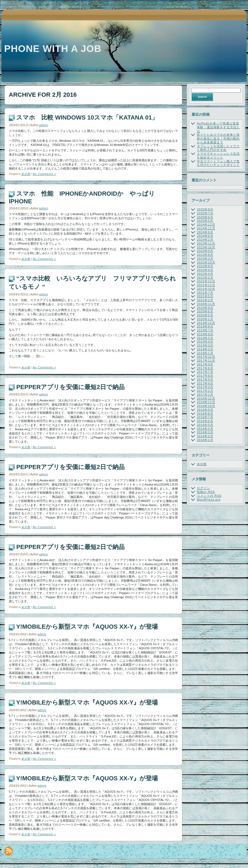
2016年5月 (205, 425)
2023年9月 (205, 251)
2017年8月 (205, 368)
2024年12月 (206, 224)
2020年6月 (205, 311)
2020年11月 (206, 304)
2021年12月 (206, 281)
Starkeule (132, 864)
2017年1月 (205, 395)
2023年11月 (206, 243)
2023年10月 (206, 247)
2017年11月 (206, 360)
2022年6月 (205, 270)
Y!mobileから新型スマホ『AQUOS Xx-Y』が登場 (87, 627)
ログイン (203, 488)
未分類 (26, 174)
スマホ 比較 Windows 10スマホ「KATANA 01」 (87, 117)
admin (43, 125)
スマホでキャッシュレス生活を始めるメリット (218, 156)
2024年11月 (206, 228)
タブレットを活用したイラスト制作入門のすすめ (218, 148)
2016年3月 (205, 432)
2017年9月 (205, 364)
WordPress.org (209, 500)
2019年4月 (205, 342)
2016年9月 (205, 410)
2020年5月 (205, 315)
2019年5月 (205, 338)
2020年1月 (205, 319)
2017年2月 (205, 391)
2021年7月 (205, 293)
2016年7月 (205, 417)
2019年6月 (205, 334)
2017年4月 (205, 383)
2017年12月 (206, 357)
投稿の (206, 492)
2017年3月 (205, 387)
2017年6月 (205, 376)
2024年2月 (205, 240)
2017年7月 (205, 372)
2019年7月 (205, 330)
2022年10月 (206, 262)
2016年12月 (206, 398)
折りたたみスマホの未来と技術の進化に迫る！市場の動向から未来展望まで (218, 138)
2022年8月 (205, 266)
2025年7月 (205, 213)
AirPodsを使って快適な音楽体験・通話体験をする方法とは (218, 127)
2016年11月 (206, 402)
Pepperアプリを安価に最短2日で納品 (70, 387)
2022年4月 (205, 274)
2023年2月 (205, 259)
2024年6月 (205, 236)
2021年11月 (206, 285)
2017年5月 (205, 379)
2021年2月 (205, 300)
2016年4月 (205, 429)
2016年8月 (205, 414)
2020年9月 (205, 308)
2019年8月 (205, 326)
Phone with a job (53, 48)
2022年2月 (205, 278)
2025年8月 (205, 209)
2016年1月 (205, 440)
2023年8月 (205, 255)
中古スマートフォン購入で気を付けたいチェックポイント (218, 163)
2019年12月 (206, 323)
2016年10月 (206, 406)
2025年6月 (205, 217)
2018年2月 (205, 349)
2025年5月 (205, 221)
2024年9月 (205, 232)
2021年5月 (205, 296)
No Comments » (44, 174)
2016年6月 (205, 421)
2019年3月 (205, 345)
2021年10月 (206, 289)
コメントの (209, 496)
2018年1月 (205, 353)
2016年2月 (205, 436)
